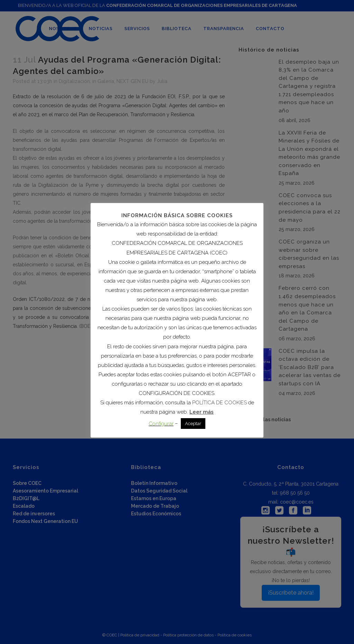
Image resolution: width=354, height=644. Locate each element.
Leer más (202, 412)
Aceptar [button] (193, 424)
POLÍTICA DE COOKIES (220, 403)
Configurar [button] (161, 424)
